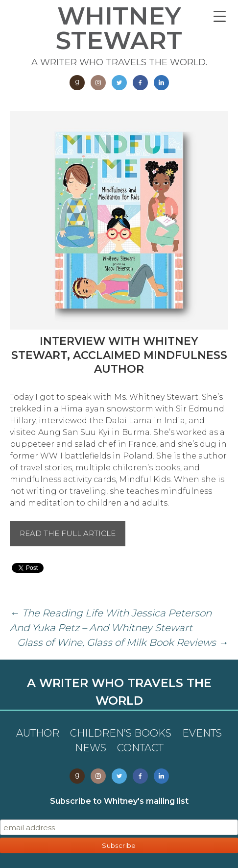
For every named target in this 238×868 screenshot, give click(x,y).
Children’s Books (121, 733)
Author (38, 733)
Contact (140, 748)
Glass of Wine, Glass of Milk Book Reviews (123, 642)
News (91, 748)
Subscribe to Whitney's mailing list (119, 801)
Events (202, 733)
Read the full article (68, 533)
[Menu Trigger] (220, 16)
